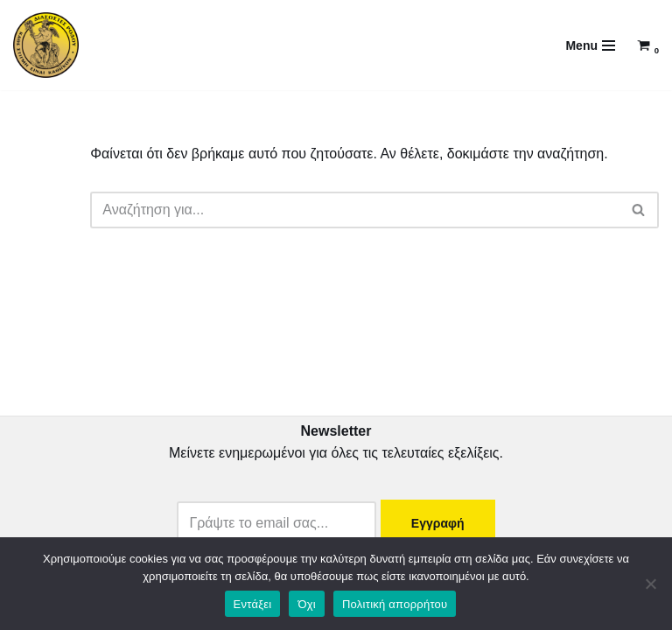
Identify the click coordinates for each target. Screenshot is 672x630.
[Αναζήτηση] (355, 210)
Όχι (307, 604)
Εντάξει (253, 604)
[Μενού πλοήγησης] (590, 45)
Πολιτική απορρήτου (395, 604)
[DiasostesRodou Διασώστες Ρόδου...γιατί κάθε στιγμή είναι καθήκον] (46, 45)
